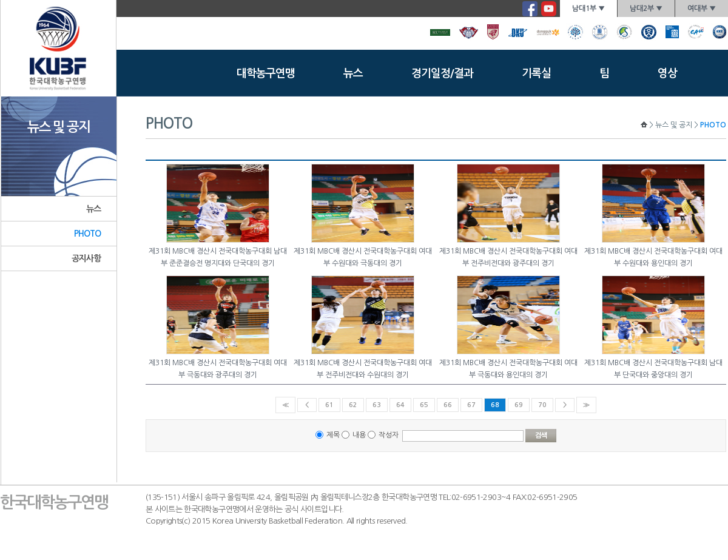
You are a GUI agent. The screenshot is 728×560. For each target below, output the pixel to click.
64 (400, 405)
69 (519, 405)
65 (424, 405)
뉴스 (353, 73)
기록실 (536, 73)
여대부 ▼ (702, 8)
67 (471, 405)
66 (448, 405)
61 (329, 405)
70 (542, 405)
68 (495, 405)
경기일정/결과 (442, 73)
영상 (667, 73)
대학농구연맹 (266, 73)
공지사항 (86, 258)
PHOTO (88, 234)
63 (377, 405)
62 (353, 405)
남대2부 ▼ (646, 8)
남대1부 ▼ (588, 8)
